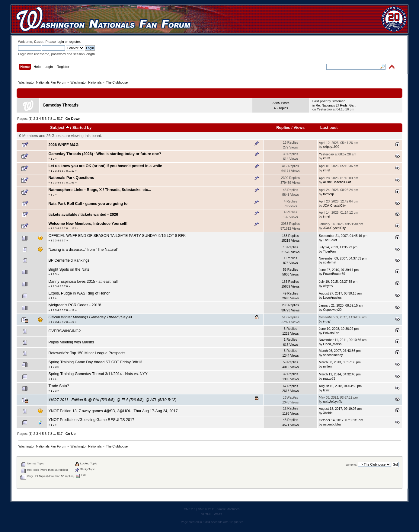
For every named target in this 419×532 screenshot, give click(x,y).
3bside (328, 413)
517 (60, 119)
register (74, 42)
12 (73, 310)
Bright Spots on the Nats (69, 269)
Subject (60, 127)
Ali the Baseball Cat (337, 182)
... (55, 119)
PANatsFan (331, 333)
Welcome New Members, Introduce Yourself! (88, 224)
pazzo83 (329, 378)
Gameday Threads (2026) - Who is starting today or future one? (105, 154)
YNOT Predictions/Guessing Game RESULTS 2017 (91, 420)
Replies (283, 127)
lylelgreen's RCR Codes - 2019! (75, 305)
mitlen (327, 366)
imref (327, 158)
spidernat (330, 262)
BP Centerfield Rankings (69, 260)
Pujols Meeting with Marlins (71, 342)
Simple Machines (228, 509)
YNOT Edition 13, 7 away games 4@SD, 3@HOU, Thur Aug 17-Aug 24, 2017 (113, 411)
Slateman (339, 101)
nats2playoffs (332, 402)
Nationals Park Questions (71, 178)
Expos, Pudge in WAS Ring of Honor (79, 293)
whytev (328, 286)
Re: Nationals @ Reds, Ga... (336, 105)
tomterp (328, 194)
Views (299, 127)
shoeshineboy (333, 355)
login (60, 42)
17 (73, 171)
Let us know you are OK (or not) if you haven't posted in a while (105, 166)
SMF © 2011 (206, 509)
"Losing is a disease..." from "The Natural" (83, 250)
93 (73, 183)
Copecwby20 (332, 310)
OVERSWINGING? (64, 331)
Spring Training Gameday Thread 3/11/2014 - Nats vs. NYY (98, 374)
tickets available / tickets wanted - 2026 (83, 215)
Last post (329, 127)
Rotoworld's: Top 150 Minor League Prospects (87, 353)
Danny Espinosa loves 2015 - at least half (83, 282)
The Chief (330, 240)
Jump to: (351, 465)
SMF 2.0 (190, 509)
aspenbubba (332, 424)
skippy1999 (331, 147)
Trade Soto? (59, 386)
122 (74, 228)
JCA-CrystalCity (334, 205)
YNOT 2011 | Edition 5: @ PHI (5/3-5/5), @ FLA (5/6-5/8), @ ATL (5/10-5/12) (112, 400)
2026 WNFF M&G (63, 145)
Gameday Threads (61, 105)
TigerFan (329, 251)
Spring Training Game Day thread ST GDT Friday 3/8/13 (95, 362)
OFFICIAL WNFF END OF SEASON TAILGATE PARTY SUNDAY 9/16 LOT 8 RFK (117, 236)
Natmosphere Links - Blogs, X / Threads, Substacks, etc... (100, 190)
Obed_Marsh (332, 344)
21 (73, 322)
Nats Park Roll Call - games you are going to (88, 204)
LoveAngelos (332, 298)
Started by (82, 127)
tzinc (326, 390)
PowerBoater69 (334, 274)
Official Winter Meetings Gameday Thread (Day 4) (90, 317)
